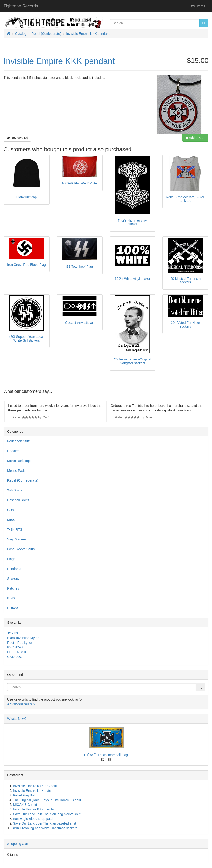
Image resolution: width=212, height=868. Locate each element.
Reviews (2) (17, 138)
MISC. (12, 520)
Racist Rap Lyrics (20, 643)
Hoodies (13, 451)
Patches (13, 588)
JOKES (13, 633)
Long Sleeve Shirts (21, 549)
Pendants (14, 569)
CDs (10, 510)
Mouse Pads (16, 471)
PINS (11, 598)
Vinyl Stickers (17, 539)
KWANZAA (15, 647)
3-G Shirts (15, 490)
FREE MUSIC (17, 652)
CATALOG (15, 657)
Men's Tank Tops (19, 461)
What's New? (17, 719)
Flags (11, 559)
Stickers (13, 579)
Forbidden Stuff (18, 441)
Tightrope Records (21, 6)
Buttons (13, 608)
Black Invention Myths (23, 638)
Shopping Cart (18, 844)
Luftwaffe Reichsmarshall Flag (106, 755)
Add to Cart (195, 138)
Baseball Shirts (18, 500)
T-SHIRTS (15, 529)
